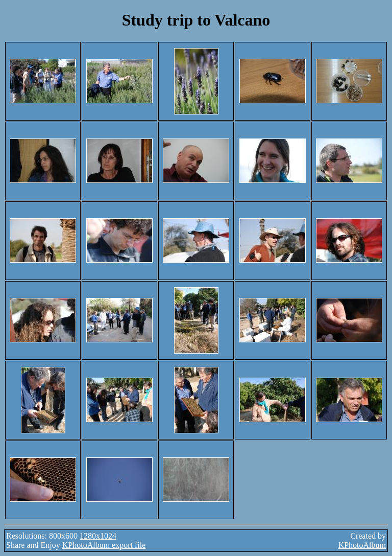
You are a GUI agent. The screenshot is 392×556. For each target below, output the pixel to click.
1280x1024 (98, 536)
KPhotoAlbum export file (104, 545)
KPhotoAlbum (362, 545)
